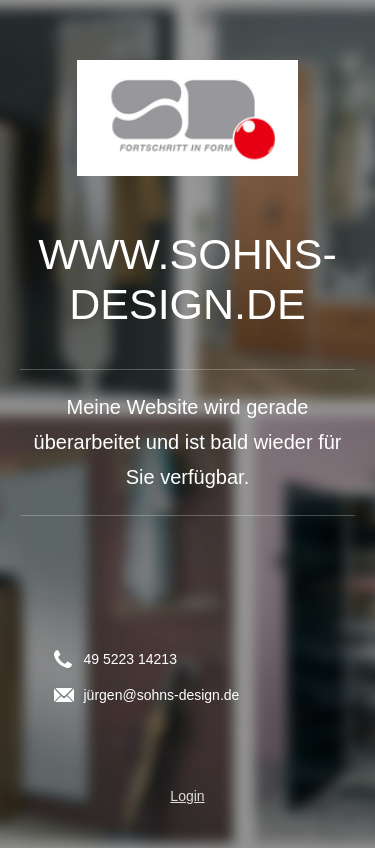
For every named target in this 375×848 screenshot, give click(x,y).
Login (187, 796)
